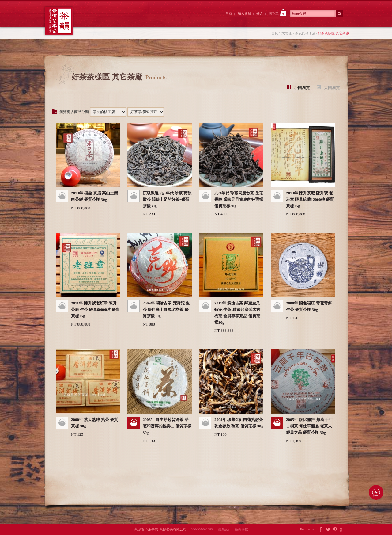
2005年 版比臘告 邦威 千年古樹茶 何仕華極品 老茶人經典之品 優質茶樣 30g (309, 426)
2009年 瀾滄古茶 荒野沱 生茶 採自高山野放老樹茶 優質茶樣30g (166, 310)
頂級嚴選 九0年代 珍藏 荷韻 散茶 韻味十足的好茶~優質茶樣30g (167, 199)
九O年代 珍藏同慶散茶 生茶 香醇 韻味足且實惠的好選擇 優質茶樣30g (239, 199)
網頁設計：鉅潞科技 (233, 529)
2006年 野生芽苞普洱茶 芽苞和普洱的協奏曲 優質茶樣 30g (167, 426)
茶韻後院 (167, 19)
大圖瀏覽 (332, 87)
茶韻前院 (99, 19)
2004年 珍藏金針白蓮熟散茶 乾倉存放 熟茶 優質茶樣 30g (239, 423)
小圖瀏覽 (302, 87)
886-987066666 (204, 529)
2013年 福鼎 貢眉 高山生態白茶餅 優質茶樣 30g (94, 196)
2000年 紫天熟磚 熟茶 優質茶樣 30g (94, 423)
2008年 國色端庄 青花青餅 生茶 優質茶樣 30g (309, 306)
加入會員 (244, 13)
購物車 (277, 13)
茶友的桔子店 (305, 33)
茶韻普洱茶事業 (59, 21)
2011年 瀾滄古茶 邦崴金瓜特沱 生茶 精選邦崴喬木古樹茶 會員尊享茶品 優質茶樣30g (237, 313)
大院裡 (133, 19)
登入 (260, 13)
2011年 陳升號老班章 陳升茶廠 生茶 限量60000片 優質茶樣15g (95, 310)
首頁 (229, 13)
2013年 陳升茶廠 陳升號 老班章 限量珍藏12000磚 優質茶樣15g (310, 199)
